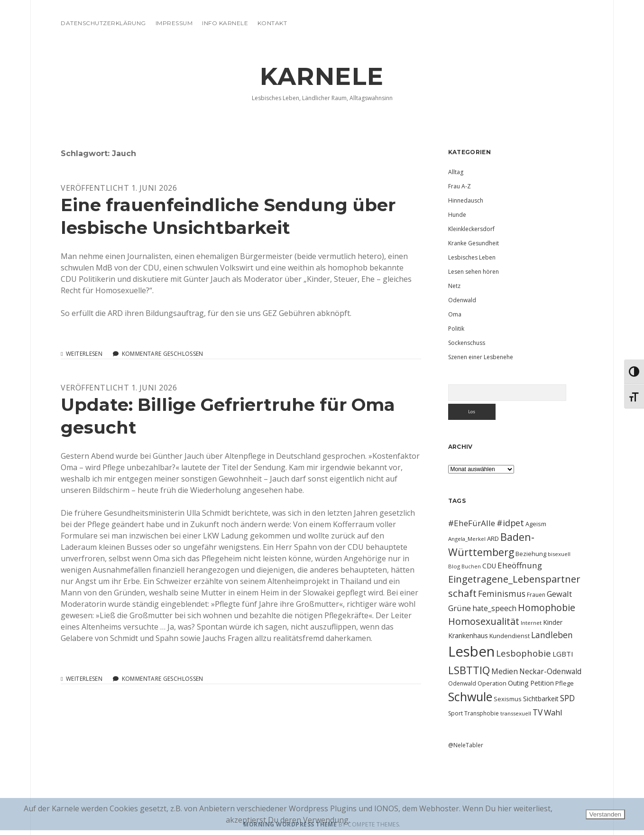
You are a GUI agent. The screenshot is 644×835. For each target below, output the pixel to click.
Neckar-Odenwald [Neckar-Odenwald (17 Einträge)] (550, 671)
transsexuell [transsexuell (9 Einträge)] (516, 713)
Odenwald (462, 300)
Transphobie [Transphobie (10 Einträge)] (482, 713)
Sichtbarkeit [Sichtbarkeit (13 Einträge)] (541, 699)
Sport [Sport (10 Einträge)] (455, 713)
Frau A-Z (460, 186)
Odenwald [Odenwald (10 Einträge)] (462, 683)
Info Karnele (225, 23)
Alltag (456, 172)
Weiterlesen (84, 354)
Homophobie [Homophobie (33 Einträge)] (547, 608)
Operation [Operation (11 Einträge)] (492, 683)
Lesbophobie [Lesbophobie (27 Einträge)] (524, 653)
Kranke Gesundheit (474, 243)
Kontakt (272, 23)
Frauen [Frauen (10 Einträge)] (536, 595)
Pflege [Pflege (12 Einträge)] (565, 683)
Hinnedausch (466, 200)
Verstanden (605, 814)
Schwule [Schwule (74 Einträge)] (470, 696)
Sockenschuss (467, 343)
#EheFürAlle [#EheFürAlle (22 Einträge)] (472, 523)
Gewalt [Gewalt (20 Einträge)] (559, 594)
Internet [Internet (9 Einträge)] (531, 623)
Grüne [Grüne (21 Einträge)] (460, 608)
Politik (456, 329)
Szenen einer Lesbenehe (481, 357)
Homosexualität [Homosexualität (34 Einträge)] (484, 621)
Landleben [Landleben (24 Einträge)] (552, 635)
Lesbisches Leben (472, 257)
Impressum (174, 23)
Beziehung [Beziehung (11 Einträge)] (531, 554)
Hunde (457, 215)
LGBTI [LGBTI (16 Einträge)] (563, 654)
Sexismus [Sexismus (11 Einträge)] (508, 699)
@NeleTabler (466, 745)
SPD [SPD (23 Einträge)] (567, 698)
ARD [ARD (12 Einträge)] (493, 538)
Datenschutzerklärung (103, 23)
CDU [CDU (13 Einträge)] (489, 566)
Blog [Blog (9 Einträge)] (454, 566)
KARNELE (322, 76)
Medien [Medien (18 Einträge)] (505, 671)
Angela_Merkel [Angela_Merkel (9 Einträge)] (467, 539)
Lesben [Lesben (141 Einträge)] (471, 651)
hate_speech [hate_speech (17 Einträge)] (494, 608)
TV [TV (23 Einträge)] (538, 712)
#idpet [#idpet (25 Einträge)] (510, 523)
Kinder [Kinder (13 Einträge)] (553, 622)
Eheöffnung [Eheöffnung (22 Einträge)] (520, 565)
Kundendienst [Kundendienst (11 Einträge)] (510, 636)
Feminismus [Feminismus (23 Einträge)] (502, 594)
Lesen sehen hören (474, 272)
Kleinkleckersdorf (471, 229)
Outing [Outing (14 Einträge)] (518, 683)
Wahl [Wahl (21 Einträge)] (553, 712)
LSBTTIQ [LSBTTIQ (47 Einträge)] (469, 670)
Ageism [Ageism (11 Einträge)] (536, 524)
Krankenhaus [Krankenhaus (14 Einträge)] (468, 636)
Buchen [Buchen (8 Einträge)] (471, 566)
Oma (455, 314)
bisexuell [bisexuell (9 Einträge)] (559, 554)
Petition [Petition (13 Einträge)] (542, 683)
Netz (454, 286)
